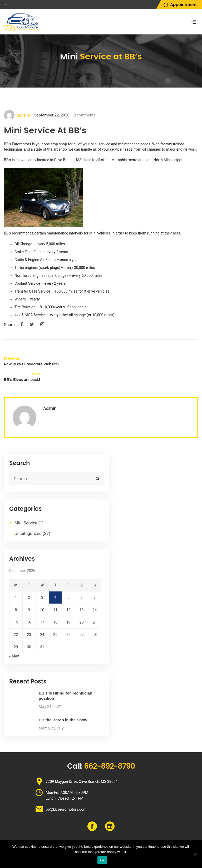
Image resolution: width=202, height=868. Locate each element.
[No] (195, 854)
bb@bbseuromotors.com (66, 809)
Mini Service (26, 523)
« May (14, 656)
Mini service (100, 144)
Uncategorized (28, 533)
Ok (102, 860)
